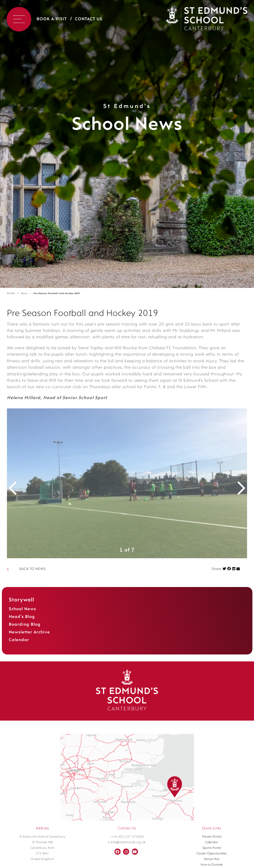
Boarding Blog (25, 631)
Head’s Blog (22, 623)
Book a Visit (52, 19)
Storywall (21, 606)
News (24, 293)
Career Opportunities (212, 860)
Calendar (19, 646)
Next (238, 489)
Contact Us (89, 19)
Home (11, 293)
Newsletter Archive (29, 638)
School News (22, 615)
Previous (16, 489)
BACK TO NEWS (33, 575)
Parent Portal (212, 843)
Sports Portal (212, 854)
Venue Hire (212, 865)
